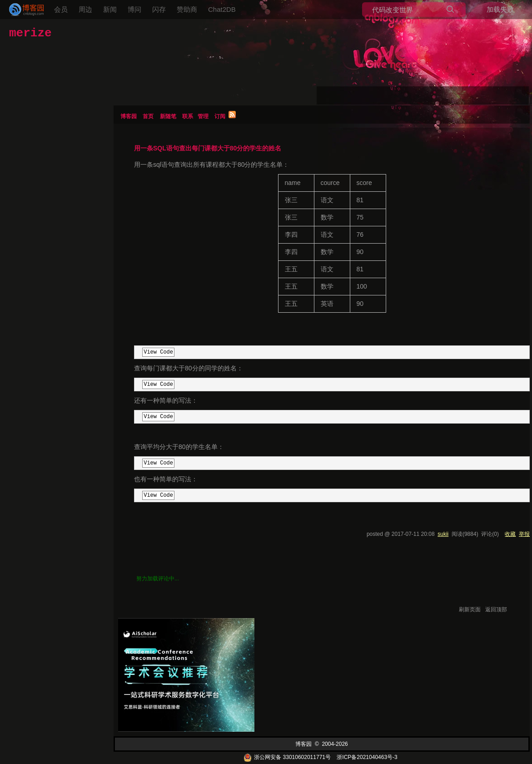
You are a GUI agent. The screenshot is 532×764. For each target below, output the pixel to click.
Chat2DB (222, 9)
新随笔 (168, 116)
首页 (148, 116)
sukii (443, 534)
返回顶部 (496, 609)
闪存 (159, 9)
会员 (61, 9)
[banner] (23, 10)
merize (30, 33)
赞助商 (187, 9)
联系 (188, 116)
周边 (85, 9)
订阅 (220, 116)
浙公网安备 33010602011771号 (287, 757)
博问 (134, 9)
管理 (203, 116)
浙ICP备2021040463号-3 (367, 757)
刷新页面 (470, 609)
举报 (524, 534)
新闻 (110, 9)
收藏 (510, 534)
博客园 (129, 116)
